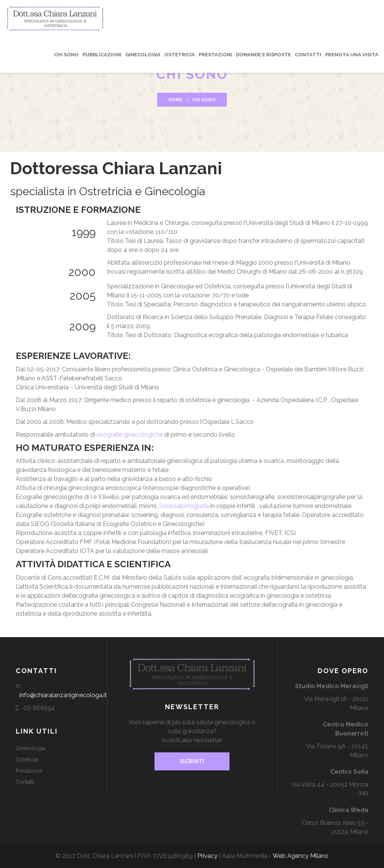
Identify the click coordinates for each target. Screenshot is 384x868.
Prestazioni (215, 55)
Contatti (308, 55)
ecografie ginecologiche (130, 435)
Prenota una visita (352, 55)
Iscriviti (192, 761)
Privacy (207, 856)
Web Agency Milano (301, 856)
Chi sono (66, 55)
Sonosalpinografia (184, 506)
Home (175, 100)
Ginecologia (143, 55)
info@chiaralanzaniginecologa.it (63, 695)
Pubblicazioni (102, 55)
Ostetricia (180, 55)
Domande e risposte (263, 55)
